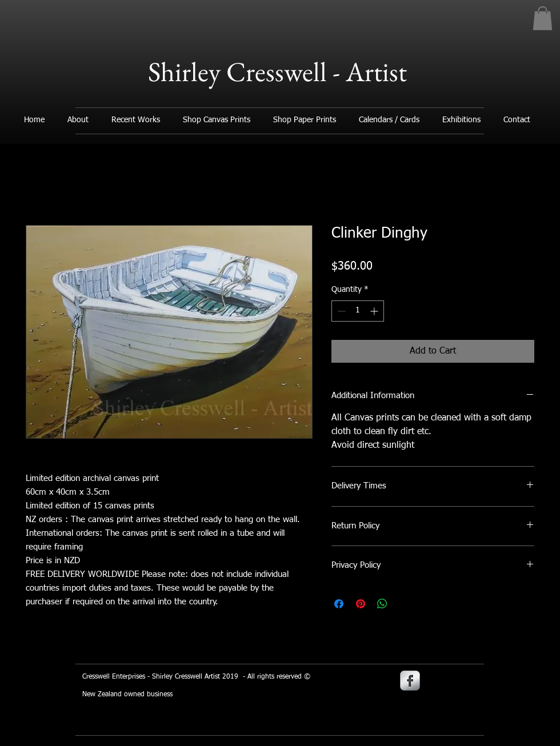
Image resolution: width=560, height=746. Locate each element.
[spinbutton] (358, 311)
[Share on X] (404, 604)
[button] (543, 18)
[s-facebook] (410, 681)
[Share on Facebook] (339, 604)
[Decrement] (340, 311)
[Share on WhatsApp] (382, 604)
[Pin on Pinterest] (361, 604)
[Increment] (375, 311)
